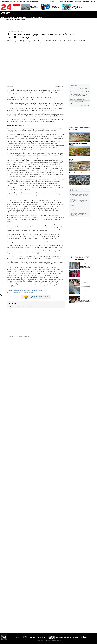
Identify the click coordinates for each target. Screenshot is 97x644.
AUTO (25, 17)
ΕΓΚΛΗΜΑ (7, 20)
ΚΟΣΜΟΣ (23, 20)
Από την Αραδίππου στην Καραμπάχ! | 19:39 (78, 89)
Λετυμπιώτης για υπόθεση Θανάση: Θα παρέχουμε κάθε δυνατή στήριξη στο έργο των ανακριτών (28, 291)
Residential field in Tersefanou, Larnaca (79, 130)
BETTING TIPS (39, 17)
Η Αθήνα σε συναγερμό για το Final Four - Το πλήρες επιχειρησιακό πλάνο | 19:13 (79, 95)
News (15, 32)
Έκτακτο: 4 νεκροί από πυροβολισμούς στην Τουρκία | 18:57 (79, 102)
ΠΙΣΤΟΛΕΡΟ (74, 5)
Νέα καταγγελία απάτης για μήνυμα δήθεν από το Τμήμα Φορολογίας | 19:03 (79, 99)
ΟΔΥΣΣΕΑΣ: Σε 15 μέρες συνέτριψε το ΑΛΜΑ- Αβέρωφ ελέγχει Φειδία (77, 8)
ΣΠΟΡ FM (33, 17)
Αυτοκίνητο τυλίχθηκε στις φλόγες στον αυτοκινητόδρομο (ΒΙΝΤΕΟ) (34, 9)
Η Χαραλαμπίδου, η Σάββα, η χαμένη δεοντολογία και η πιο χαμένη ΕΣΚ (79, 208)
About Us (59, 641)
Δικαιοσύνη (28, 306)
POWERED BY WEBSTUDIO (58, 642)
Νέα (19, 32)
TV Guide (93, 2)
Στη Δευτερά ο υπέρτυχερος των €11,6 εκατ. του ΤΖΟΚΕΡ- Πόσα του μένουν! (55, 9)
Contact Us (64, 641)
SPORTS (7, 17)
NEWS (6, 13)
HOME (2, 17)
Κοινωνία (16, 306)
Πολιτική (22, 32)
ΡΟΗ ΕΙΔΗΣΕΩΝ (85, 105)
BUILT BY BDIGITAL (44, 642)
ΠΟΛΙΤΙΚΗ (12, 20)
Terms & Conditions (45, 641)
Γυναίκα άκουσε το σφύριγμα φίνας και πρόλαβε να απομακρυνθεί (79, 214)
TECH (28, 17)
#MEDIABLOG (73, 206)
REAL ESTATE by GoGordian (79, 128)
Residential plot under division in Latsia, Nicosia (79, 159)
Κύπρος (10, 306)
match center (78, 2)
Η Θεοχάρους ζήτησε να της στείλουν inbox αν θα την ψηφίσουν (21, 292)
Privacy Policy (53, 641)
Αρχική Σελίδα (10, 32)
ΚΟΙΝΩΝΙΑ (32, 5)
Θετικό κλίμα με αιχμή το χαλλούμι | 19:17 (79, 92)
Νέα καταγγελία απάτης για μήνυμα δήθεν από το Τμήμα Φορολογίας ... (20, 2)
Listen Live (63, 2)
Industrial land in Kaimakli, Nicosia (78, 173)
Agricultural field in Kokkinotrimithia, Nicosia (78, 144)
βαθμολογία (86, 2)
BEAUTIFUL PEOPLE (18, 17)
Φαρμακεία (70, 2)
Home (38, 641)
